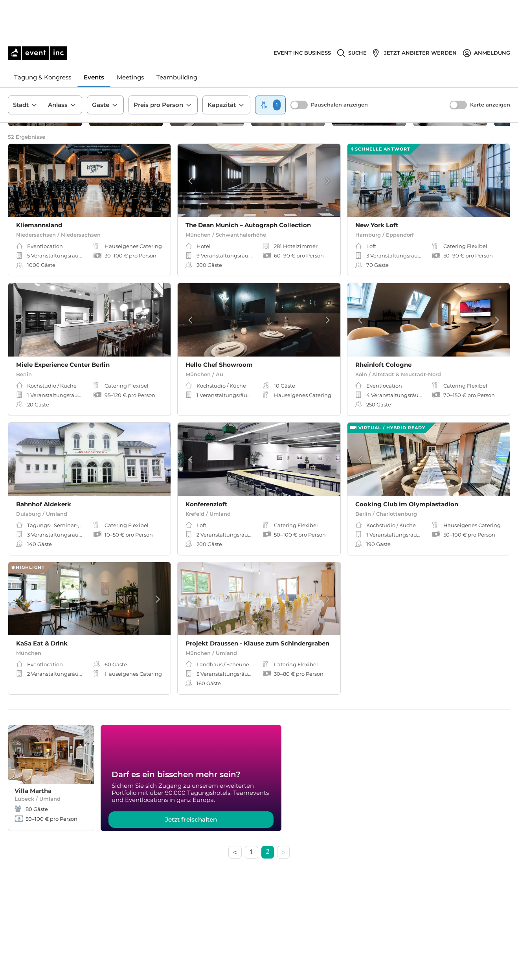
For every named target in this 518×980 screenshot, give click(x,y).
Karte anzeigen (490, 66)
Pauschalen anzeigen (339, 66)
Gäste (105, 66)
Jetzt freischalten (191, 827)
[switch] (299, 66)
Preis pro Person (163, 66)
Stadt (26, 66)
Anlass (62, 66)
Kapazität (226, 66)
